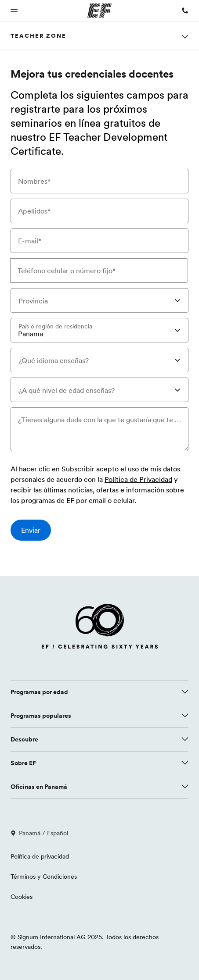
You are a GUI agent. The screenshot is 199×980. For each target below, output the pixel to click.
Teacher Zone (38, 36)
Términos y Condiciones (44, 877)
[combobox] (99, 300)
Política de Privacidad (138, 480)
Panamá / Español (39, 833)
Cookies (22, 897)
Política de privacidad (40, 856)
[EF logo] (100, 628)
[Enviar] (31, 530)
